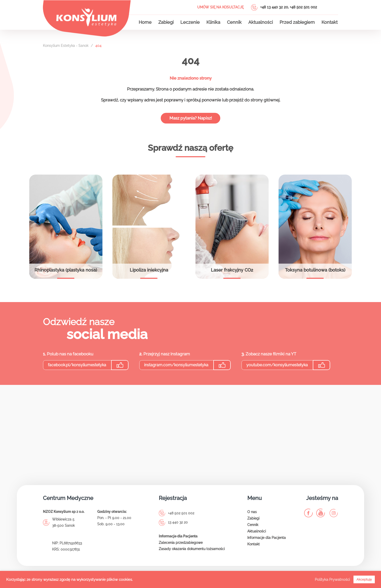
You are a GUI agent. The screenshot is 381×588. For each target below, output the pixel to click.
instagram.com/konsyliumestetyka (176, 367)
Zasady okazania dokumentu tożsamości (192, 551)
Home (145, 22)
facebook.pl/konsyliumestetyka (77, 367)
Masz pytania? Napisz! (191, 120)
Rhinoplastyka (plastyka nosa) (66, 272)
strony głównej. (265, 101)
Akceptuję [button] (364, 579)
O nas (252, 514)
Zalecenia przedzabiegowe (181, 544)
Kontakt (330, 22)
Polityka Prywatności (332, 579)
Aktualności (261, 22)
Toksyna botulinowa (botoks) (315, 272)
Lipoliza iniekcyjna (149, 272)
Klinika (213, 22)
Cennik (234, 22)
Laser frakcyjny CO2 (232, 272)
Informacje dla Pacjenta (267, 539)
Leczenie (190, 22)
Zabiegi (166, 22)
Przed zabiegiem (297, 22)
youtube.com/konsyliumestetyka (277, 367)
